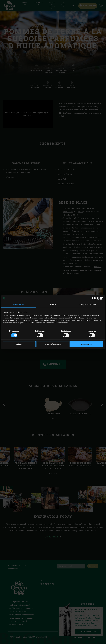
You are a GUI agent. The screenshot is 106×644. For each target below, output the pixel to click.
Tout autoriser (87, 344)
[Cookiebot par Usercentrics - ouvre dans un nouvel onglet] (93, 298)
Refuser (19, 344)
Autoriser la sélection (53, 344)
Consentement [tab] (18, 305)
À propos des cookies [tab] (88, 305)
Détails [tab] (53, 305)
